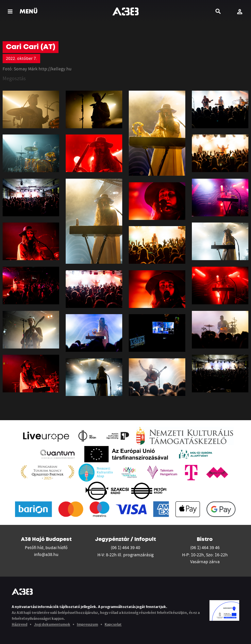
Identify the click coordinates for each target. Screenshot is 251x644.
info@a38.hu (46, 554)
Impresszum (87, 624)
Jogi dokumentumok (52, 624)
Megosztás (14, 78)
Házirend (20, 624)
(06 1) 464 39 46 (205, 547)
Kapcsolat (113, 624)
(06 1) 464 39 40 (125, 547)
